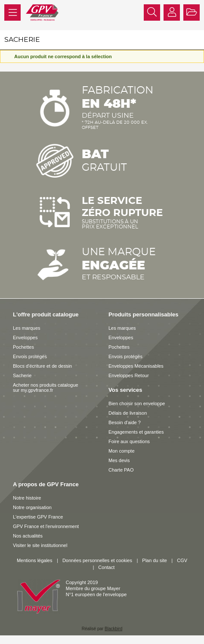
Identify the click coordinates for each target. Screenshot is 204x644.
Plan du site (154, 560)
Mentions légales (35, 560)
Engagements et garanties (136, 432)
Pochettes (23, 347)
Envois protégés (30, 356)
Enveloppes (25, 338)
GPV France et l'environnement (46, 526)
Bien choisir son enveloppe (137, 403)
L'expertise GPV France (38, 517)
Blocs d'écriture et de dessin (42, 366)
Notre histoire (27, 498)
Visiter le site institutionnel (40, 545)
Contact (106, 567)
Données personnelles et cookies (97, 560)
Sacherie (22, 375)
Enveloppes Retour (129, 375)
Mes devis (119, 460)
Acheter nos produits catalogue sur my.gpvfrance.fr (46, 388)
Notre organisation (32, 507)
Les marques (27, 328)
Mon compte (122, 451)
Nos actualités (28, 536)
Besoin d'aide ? (125, 422)
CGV (182, 560)
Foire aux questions (129, 441)
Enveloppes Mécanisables (136, 366)
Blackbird (113, 629)
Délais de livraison (128, 413)
